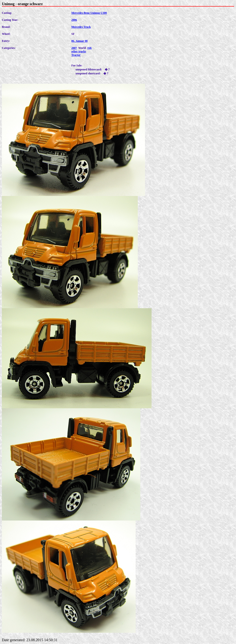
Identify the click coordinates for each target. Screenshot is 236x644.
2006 (74, 20)
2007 (74, 48)
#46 (89, 48)
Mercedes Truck (81, 27)
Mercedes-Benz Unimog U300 (89, 13)
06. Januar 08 (79, 41)
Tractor (76, 55)
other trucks (79, 51)
